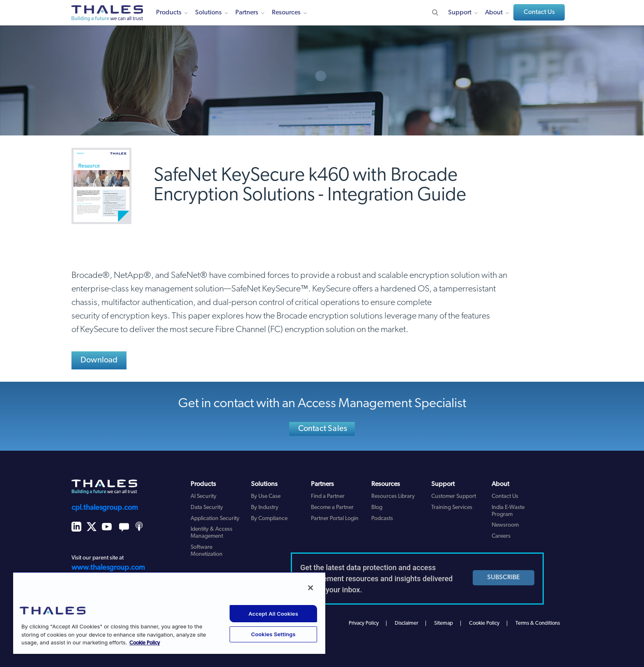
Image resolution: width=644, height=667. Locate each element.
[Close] (310, 588)
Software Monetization (207, 551)
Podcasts (382, 519)
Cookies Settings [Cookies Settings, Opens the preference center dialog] (273, 634)
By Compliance (269, 519)
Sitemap (444, 623)
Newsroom (505, 525)
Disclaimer (406, 623)
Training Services (452, 508)
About (494, 13)
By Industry (265, 508)
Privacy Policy (364, 623)
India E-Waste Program (508, 511)
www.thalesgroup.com (108, 568)
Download (99, 360)
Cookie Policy (484, 623)
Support (460, 13)
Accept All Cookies (273, 614)
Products (169, 13)
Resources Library (393, 496)
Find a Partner (328, 496)
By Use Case (266, 496)
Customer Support (454, 496)
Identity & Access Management (212, 533)
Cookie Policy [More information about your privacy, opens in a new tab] (145, 643)
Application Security (215, 519)
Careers (501, 536)
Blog (377, 508)
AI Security (204, 496)
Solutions (208, 13)
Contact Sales (323, 429)
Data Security (207, 508)
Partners (247, 13)
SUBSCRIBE (504, 578)
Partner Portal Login (335, 519)
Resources (286, 13)
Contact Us (539, 12)
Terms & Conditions (538, 623)
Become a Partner (332, 508)
